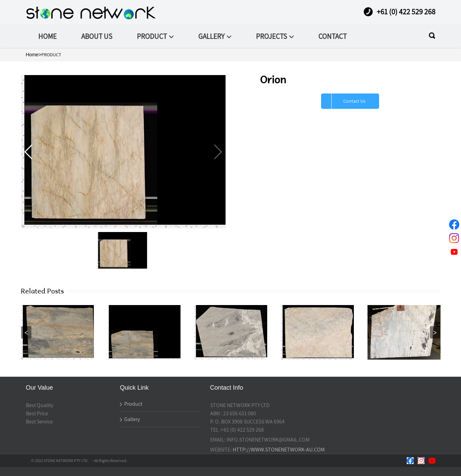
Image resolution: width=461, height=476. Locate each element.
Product (131, 404)
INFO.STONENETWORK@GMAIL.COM (268, 440)
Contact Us (354, 101)
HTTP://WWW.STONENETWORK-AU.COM (279, 450)
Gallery (130, 419)
